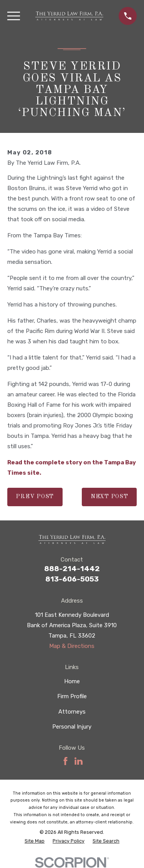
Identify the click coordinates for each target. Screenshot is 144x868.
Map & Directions (72, 646)
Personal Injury (72, 727)
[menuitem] (35, 841)
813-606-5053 (72, 579)
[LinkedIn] (79, 761)
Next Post (109, 497)
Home (72, 681)
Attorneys (72, 712)
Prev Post (35, 497)
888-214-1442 (72, 569)
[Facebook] (65, 761)
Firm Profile (72, 696)
